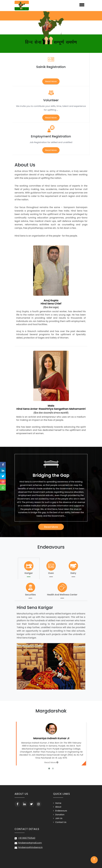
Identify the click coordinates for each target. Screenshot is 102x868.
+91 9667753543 (27, 838)
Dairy (73, 567)
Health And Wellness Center (62, 589)
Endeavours (61, 811)
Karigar (29, 567)
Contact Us (61, 822)
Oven (51, 567)
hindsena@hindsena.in (30, 847)
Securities (30, 589)
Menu (60, 5)
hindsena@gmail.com (30, 843)
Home (58, 803)
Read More (51, 81)
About (58, 807)
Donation (60, 815)
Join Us (59, 818)
